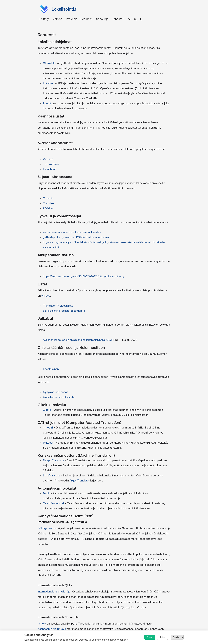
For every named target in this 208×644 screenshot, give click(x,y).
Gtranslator (50, 63)
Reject (162, 637)
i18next (42, 624)
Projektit (71, 19)
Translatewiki (51, 164)
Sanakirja (102, 19)
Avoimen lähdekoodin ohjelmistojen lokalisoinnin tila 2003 (77, 340)
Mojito (47, 493)
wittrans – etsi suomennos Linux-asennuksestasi (72, 232)
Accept (148, 637)
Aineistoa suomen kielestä (59, 397)
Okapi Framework (54, 503)
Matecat (48, 443)
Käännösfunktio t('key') (52, 629)
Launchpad (50, 169)
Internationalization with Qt (54, 592)
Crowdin (48, 198)
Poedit (47, 103)
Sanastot (118, 19)
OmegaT (48, 428)
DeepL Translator (54, 460)
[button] (130, 19)
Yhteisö (57, 19)
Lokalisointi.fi (65, 9)
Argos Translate (79, 481)
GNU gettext (45, 528)
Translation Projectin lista (58, 306)
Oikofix (47, 410)
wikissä (46, 296)
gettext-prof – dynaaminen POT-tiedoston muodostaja (76, 237)
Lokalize (48, 83)
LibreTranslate (52, 476)
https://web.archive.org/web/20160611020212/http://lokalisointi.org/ (84, 276)
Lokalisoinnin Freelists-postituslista (64, 311)
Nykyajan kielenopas (56, 392)
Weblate (48, 159)
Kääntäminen (51, 369)
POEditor (48, 208)
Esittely (44, 19)
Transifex (49, 203)
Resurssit (86, 19)
